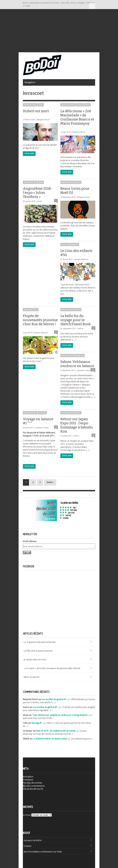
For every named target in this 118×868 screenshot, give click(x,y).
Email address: (30, 541)
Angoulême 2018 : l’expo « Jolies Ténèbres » (40, 193)
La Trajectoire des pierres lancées (40, 642)
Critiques (42, 413)
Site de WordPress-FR (33, 789)
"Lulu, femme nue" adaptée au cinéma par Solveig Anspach (60, 715)
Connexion (28, 780)
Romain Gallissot (81, 259)
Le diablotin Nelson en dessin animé (50, 739)
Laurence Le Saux (84, 370)
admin (81, 329)
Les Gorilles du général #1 (54, 699)
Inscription (28, 777)
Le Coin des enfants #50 (76, 253)
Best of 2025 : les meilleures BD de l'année (56, 731)
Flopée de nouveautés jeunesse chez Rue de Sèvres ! (40, 322)
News (41, 105)
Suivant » (50, 482)
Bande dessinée (30, 105)
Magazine (74, 244)
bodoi (40, 201)
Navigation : (92, 6)
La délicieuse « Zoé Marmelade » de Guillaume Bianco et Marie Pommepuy (77, 119)
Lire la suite (29, 153)
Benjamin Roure (43, 120)
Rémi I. (77, 436)
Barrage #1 (37, 723)
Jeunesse (80, 105)
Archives (27, 815)
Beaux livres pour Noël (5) (75, 191)
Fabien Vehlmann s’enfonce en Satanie (77, 364)
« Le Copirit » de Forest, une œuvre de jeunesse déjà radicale (52, 668)
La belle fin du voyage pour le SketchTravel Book (76, 320)
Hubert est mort (36, 113)
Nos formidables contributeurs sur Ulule (43, 852)
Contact (28, 846)
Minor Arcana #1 (32, 677)
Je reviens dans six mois (35, 660)
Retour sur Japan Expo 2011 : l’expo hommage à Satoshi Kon (77, 425)
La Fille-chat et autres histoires (38, 651)
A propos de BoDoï (33, 840)
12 (93, 370)
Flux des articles (32, 783)
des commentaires (34, 786)
